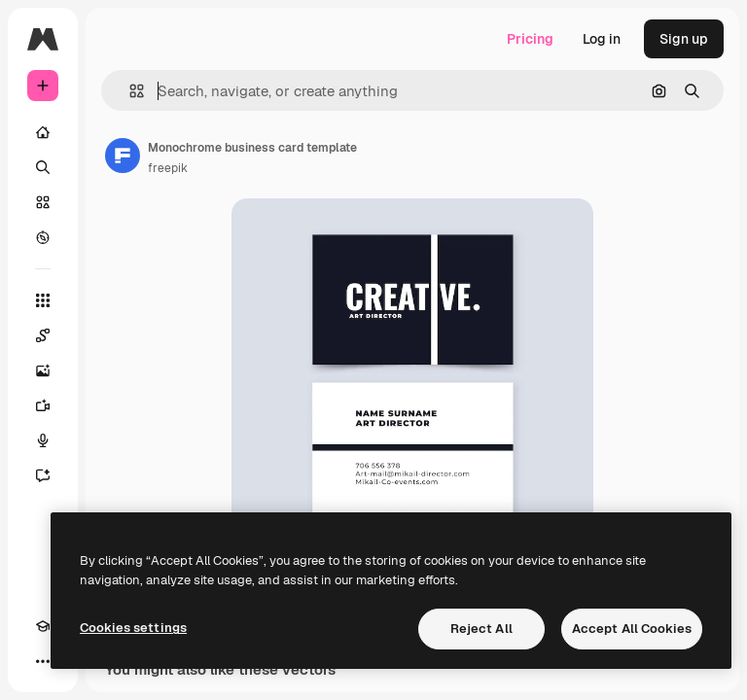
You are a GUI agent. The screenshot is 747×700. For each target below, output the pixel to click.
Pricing (530, 39)
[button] (129, 91)
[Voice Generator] (43, 440)
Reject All (481, 629)
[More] (43, 661)
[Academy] (43, 626)
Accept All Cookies (632, 629)
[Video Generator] (43, 405)
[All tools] (43, 300)
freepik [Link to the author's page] (168, 168)
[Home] (43, 132)
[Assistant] (43, 475)
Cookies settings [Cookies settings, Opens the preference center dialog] (133, 628)
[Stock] (43, 202)
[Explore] (43, 237)
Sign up (684, 39)
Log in (602, 39)
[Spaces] (43, 335)
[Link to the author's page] (123, 156)
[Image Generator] (43, 370)
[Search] (43, 167)
